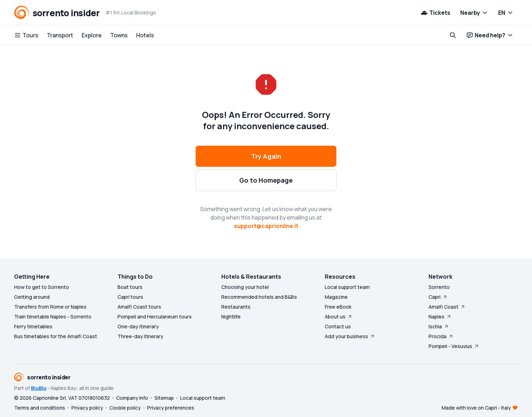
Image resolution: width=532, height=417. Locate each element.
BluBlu (39, 388)
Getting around (32, 297)
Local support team (347, 287)
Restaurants (236, 307)
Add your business (350, 336)
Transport (60, 35)
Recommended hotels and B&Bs (259, 297)
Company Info (132, 398)
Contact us (338, 326)
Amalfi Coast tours (139, 307)
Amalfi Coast (447, 307)
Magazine (336, 297)
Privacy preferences (171, 408)
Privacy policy (87, 408)
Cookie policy (125, 408)
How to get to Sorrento (42, 287)
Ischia (439, 326)
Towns (119, 35)
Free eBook (338, 307)
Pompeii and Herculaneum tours (155, 317)
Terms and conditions (40, 408)
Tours (26, 35)
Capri (438, 297)
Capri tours (130, 297)
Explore (92, 35)
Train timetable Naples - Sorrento (53, 317)
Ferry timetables (33, 326)
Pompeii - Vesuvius (454, 346)
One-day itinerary (138, 326)
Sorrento (439, 287)
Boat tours (130, 287)
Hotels (145, 35)
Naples (440, 317)
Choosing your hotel (245, 287)
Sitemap (164, 398)
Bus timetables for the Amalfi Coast (56, 336)
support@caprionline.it (266, 226)
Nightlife (231, 317)
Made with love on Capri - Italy (476, 408)
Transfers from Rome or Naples (50, 307)
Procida (441, 336)
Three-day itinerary (140, 336)
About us (339, 317)
